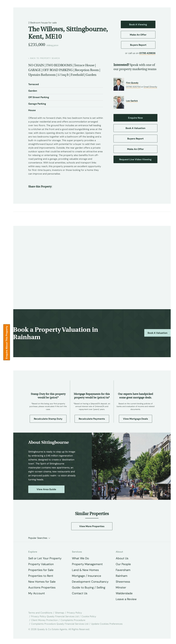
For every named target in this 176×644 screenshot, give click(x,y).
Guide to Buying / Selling (89, 587)
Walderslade (124, 593)
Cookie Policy (89, 616)
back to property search (44, 58)
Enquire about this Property (7, 342)
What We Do (80, 558)
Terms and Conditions (40, 613)
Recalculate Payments (92, 419)
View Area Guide (46, 489)
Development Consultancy (90, 582)
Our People (123, 564)
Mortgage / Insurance (87, 576)
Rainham (122, 576)
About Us (122, 558)
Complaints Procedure (73, 620)
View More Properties (92, 526)
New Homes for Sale (42, 582)
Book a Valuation (157, 333)
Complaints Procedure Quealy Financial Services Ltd (60, 624)
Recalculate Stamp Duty (48, 419)
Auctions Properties (42, 587)
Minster (121, 587)
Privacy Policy (74, 613)
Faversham (123, 570)
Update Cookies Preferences (107, 624)
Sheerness (123, 582)
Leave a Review (126, 599)
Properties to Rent (41, 576)
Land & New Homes (85, 570)
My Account (37, 593)
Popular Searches (38, 538)
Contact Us (80, 593)
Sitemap (60, 613)
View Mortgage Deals (136, 419)
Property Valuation (41, 564)
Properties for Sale (41, 570)
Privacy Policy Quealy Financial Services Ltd (55, 616)
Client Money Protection (44, 620)
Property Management (87, 564)
